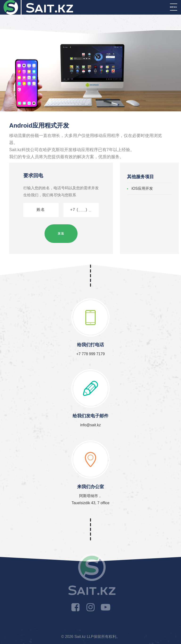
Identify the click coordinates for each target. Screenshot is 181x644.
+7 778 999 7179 (91, 354)
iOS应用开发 (142, 188)
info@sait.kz (90, 425)
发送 (61, 233)
